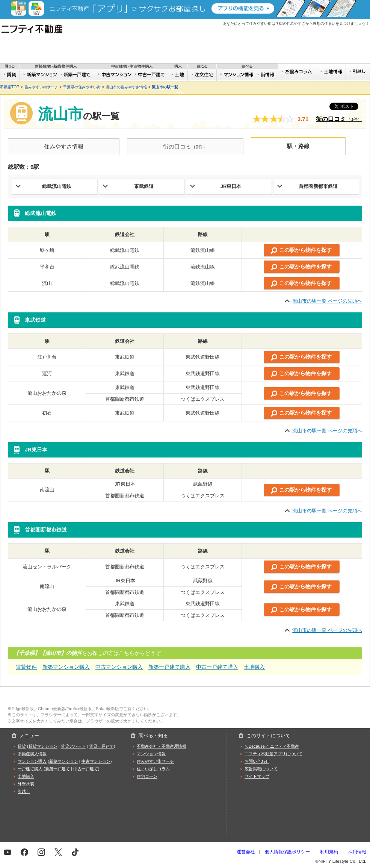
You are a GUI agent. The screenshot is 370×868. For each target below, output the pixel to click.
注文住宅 (202, 75)
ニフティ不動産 (37, 29)
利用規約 (329, 852)
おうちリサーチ (236, 75)
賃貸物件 (26, 667)
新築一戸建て (76, 75)
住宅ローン (147, 776)
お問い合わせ (257, 761)
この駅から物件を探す (305, 250)
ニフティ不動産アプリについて (273, 754)
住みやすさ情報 (64, 146)
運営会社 (246, 852)
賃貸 (10, 75)
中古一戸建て (151, 75)
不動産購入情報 (32, 754)
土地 (178, 75)
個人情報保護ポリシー (287, 852)
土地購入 (254, 667)
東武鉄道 (144, 186)
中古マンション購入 (119, 667)
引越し (358, 72)
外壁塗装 (26, 784)
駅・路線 (298, 146)
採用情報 (357, 852)
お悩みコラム (297, 72)
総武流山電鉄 (57, 186)
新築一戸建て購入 (169, 667)
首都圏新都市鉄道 (318, 186)
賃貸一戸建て (101, 746)
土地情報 (331, 72)
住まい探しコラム (153, 769)
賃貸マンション (43, 746)
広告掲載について (261, 769)
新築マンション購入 (66, 667)
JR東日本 (231, 186)
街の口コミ (339, 119)
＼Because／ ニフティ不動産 (272, 746)
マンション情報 (151, 754)
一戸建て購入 (30, 769)
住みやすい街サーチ (267, 75)
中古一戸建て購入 (217, 667)
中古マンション (114, 75)
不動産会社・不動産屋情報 (162, 746)
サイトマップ (257, 776)
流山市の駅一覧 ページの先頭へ (327, 301)
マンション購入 (32, 761)
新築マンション (39, 75)
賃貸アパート (73, 746)
